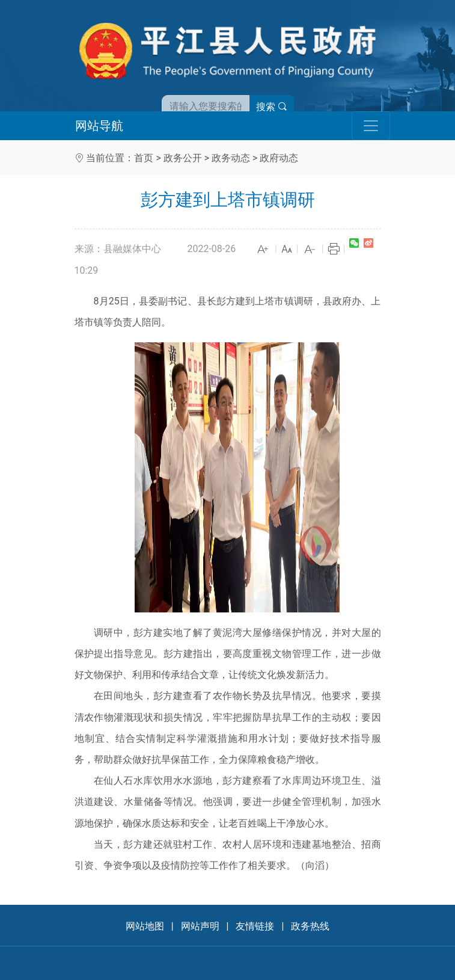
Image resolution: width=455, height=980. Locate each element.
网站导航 (99, 126)
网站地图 (145, 926)
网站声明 (200, 926)
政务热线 (310, 926)
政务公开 (183, 158)
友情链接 (255, 926)
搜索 (272, 107)
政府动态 (279, 158)
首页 (144, 158)
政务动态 (231, 158)
